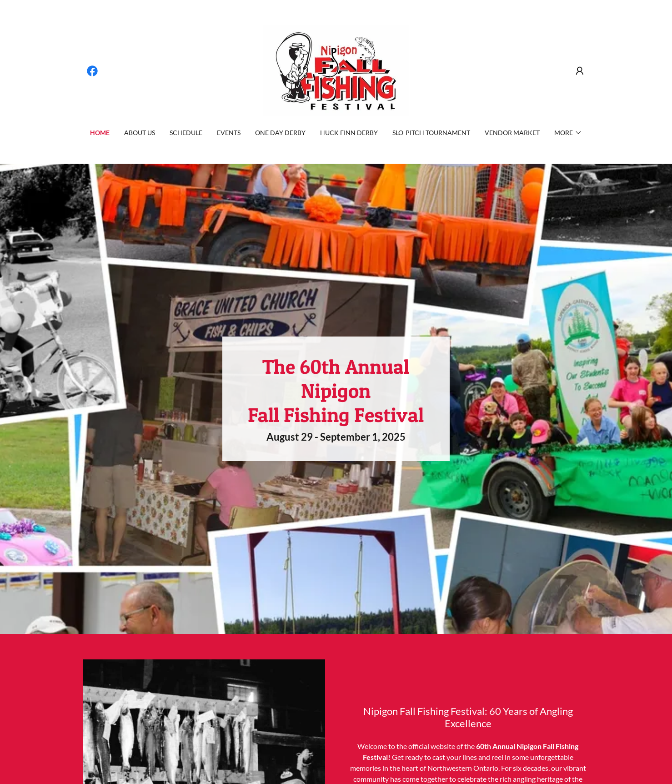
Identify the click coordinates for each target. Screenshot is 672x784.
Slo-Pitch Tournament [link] (431, 133)
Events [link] (229, 133)
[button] (580, 71)
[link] (92, 71)
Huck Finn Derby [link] (349, 133)
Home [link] (100, 133)
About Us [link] (140, 133)
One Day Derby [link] (280, 133)
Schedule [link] (186, 133)
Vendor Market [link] (512, 133)
